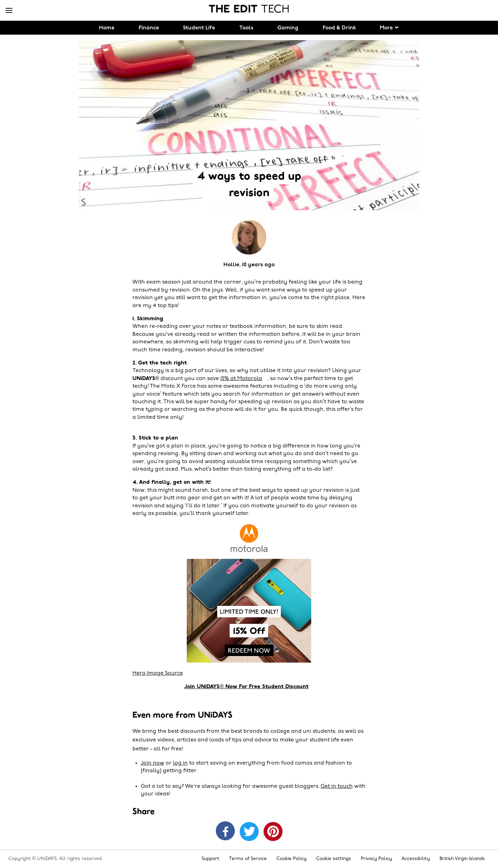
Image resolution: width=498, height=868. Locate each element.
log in (180, 763)
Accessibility (416, 859)
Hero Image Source (158, 673)
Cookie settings (334, 859)
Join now (153, 763)
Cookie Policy (291, 859)
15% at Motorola (241, 379)
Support (210, 859)
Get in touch (337, 786)
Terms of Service (248, 859)
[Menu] (9, 11)
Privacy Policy (376, 859)
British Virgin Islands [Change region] (462, 859)
